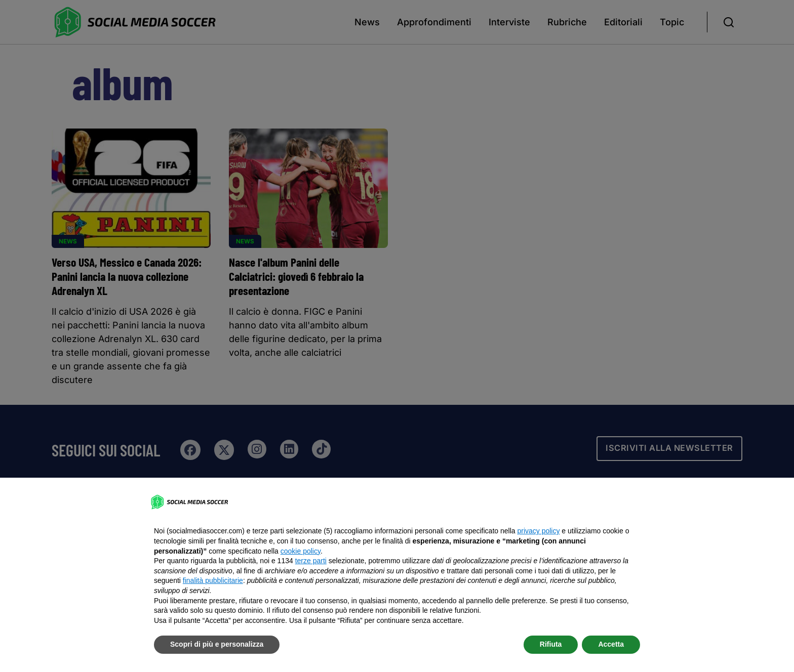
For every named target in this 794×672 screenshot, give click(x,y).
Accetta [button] (611, 644)
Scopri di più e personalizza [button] (217, 644)
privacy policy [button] (538, 531)
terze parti (311, 561)
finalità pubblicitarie (213, 580)
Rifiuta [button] (551, 644)
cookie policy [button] (301, 551)
